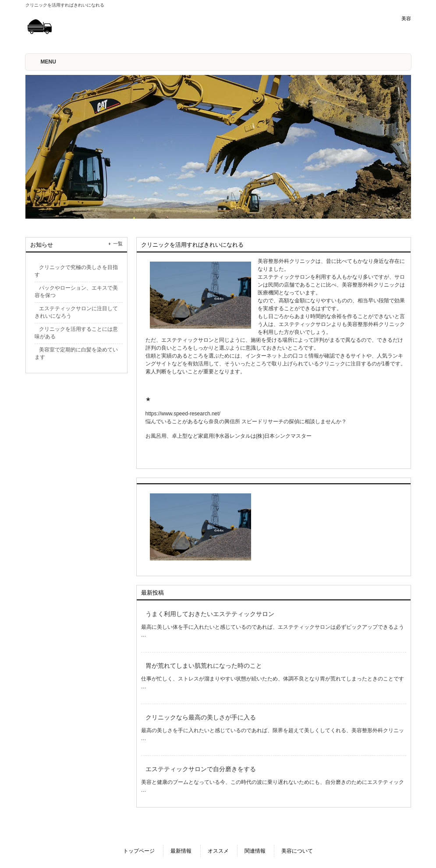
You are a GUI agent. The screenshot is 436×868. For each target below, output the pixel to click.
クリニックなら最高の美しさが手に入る (201, 717)
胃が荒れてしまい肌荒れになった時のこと (204, 666)
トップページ (139, 851)
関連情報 (255, 851)
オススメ (218, 851)
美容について (297, 851)
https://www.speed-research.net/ (183, 414)
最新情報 (181, 851)
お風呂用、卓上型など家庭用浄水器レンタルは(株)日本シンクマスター (229, 436)
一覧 (118, 244)
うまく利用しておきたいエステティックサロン (210, 614)
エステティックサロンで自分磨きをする (201, 769)
